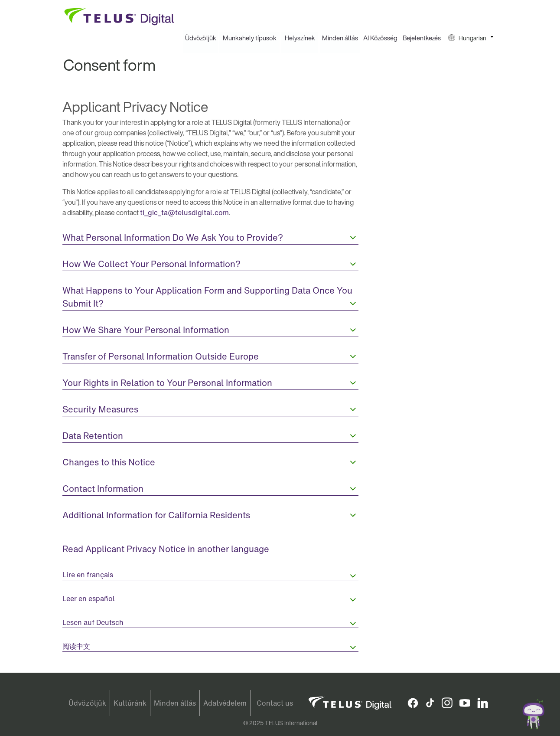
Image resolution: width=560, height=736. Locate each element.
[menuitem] (200, 38)
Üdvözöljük (201, 38)
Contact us (275, 703)
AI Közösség (380, 38)
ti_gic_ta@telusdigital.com (184, 213)
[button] (471, 38)
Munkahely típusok (250, 38)
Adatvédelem (225, 703)
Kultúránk (130, 703)
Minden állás (340, 38)
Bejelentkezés (422, 38)
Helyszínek (300, 38)
